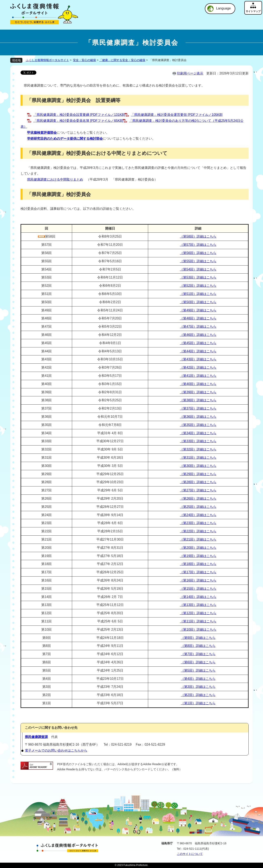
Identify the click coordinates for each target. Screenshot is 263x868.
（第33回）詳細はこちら (198, 441)
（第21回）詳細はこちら (198, 539)
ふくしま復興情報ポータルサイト (47, 60)
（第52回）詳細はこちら (198, 286)
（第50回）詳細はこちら (198, 302)
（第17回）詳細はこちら (198, 572)
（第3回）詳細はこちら (198, 687)
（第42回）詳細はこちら (198, 367)
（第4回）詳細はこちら (198, 679)
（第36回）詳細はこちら (198, 417)
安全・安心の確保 (84, 60)
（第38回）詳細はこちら (198, 400)
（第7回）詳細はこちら (198, 654)
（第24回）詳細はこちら (198, 515)
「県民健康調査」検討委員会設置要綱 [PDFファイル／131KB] (79, 115)
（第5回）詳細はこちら (198, 670)
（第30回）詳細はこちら (198, 466)
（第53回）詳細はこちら (198, 277)
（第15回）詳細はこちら (198, 589)
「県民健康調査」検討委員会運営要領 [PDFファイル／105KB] (177, 115)
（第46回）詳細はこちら (198, 335)
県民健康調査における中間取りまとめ (55, 179)
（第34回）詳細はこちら (198, 433)
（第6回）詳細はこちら (198, 662)
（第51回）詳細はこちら (198, 294)
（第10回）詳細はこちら (198, 630)
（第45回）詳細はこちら (198, 343)
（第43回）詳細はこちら (198, 359)
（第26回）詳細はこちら (198, 498)
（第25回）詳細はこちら (198, 507)
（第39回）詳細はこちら (198, 392)
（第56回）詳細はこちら (198, 253)
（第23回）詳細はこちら (198, 523)
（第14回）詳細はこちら (198, 597)
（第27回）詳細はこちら (198, 490)
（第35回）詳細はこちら (198, 425)
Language (223, 8)
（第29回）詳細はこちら (198, 474)
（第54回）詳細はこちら (198, 269)
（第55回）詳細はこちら (198, 261)
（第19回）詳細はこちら (198, 556)
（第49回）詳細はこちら (198, 310)
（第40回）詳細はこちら (198, 384)
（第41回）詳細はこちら (198, 376)
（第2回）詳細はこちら (198, 695)
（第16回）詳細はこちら (198, 580)
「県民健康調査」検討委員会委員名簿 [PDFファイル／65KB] (78, 121)
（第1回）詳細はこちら (198, 703)
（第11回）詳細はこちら (198, 621)
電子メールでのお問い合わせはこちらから (56, 750)
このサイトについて (190, 854)
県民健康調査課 (36, 737)
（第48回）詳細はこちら (198, 318)
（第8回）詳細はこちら (198, 646)
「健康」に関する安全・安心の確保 (122, 60)
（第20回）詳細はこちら (198, 548)
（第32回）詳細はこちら (198, 449)
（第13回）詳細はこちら (198, 605)
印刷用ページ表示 (190, 73)
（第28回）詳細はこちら (198, 482)
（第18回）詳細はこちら (198, 564)
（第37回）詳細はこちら (198, 408)
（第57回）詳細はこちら (198, 245)
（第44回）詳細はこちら (198, 351)
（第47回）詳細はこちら (198, 327)
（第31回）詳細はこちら (198, 458)
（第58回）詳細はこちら (198, 236)
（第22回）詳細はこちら (198, 531)
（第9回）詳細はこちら (198, 638)
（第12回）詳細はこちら (198, 613)
